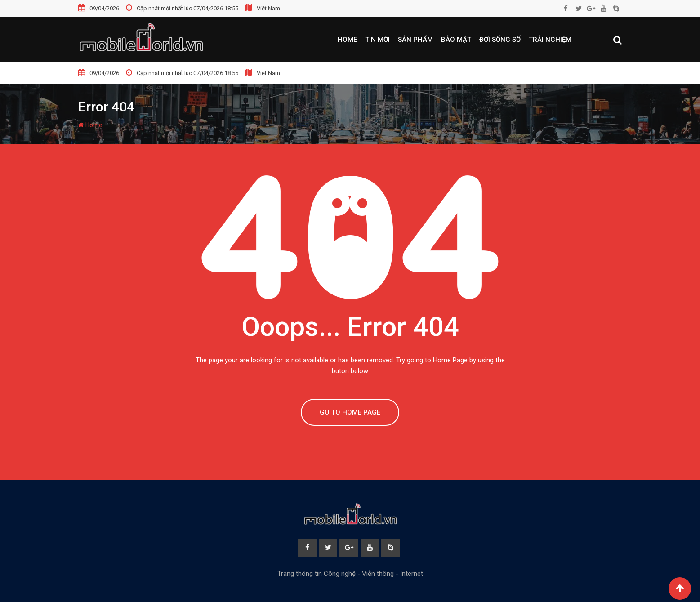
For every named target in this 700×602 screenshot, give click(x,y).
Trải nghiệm (550, 40)
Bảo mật (456, 40)
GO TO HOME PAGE (350, 412)
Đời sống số (500, 40)
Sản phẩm (415, 40)
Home (347, 40)
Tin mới (377, 40)
